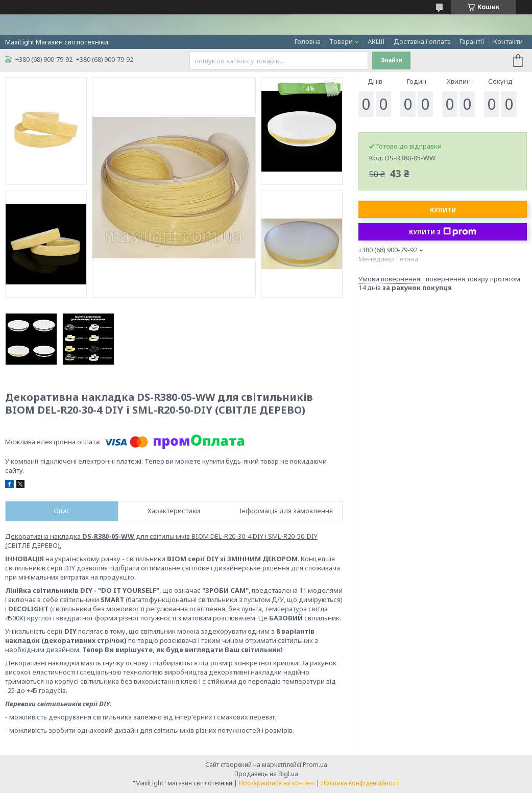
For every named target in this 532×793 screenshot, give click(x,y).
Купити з (443, 232)
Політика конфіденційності (360, 783)
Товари (341, 41)
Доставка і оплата (422, 41)
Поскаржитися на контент (277, 783)
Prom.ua (315, 765)
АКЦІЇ (376, 41)
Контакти (508, 41)
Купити (443, 210)
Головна (308, 41)
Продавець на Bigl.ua (266, 774)
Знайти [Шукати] (392, 60)
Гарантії (472, 41)
